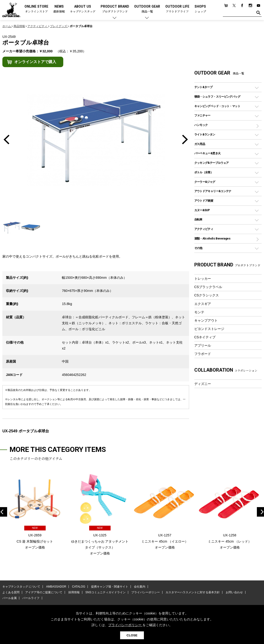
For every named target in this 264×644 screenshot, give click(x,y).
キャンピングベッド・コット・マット (217, 106)
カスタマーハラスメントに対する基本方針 (193, 592)
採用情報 (74, 592)
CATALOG (79, 587)
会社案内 (140, 587)
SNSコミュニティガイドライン (105, 592)
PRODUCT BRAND (115, 9)
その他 (198, 248)
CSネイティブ (205, 337)
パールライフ (31, 598)
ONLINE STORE (36, 9)
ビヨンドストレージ (209, 329)
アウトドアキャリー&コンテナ (213, 191)
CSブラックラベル (208, 287)
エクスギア (203, 304)
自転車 (198, 219)
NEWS (59, 9)
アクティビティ (204, 229)
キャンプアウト (206, 320)
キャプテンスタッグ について (21, 587)
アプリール (203, 345)
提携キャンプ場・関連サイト (110, 587)
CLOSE (132, 635)
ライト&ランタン (205, 134)
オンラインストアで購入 (35, 62)
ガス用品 (200, 144)
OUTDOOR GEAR (147, 9)
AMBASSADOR (56, 587)
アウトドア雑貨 (204, 201)
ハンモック (201, 125)
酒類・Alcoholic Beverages (212, 238)
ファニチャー (202, 115)
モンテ (199, 312)
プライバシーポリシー (146, 592)
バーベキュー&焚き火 (208, 153)
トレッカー (203, 279)
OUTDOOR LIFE (177, 9)
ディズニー (203, 384)
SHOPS (200, 9)
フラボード (203, 354)
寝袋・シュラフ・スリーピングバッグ (217, 97)
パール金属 (10, 598)
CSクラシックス (207, 295)
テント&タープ (203, 87)
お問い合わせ (234, 592)
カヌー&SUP (202, 210)
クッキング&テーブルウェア (212, 163)
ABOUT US (83, 9)
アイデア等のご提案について (44, 592)
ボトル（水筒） (204, 172)
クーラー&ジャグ (205, 182)
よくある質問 (11, 592)
